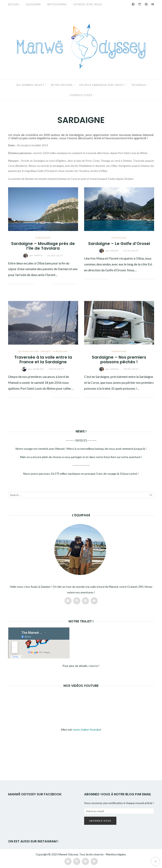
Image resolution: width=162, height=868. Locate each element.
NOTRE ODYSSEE (62, 85)
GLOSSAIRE (33, 4)
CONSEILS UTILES (81, 95)
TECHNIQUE (139, 85)
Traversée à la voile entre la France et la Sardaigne (43, 360)
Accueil (14, 4)
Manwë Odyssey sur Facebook (35, 794)
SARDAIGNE (43, 238)
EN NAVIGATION (29, 351)
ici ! (97, 666)
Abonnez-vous (100, 821)
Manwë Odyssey (68, 854)
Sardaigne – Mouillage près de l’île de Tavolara (43, 246)
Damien (33, 369)
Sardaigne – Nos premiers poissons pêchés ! (119, 360)
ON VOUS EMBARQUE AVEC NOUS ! (102, 85)
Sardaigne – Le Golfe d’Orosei (119, 244)
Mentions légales (116, 854)
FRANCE (46, 351)
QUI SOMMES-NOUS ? (30, 85)
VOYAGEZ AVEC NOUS (88, 4)
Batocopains (57, 4)
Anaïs (33, 255)
